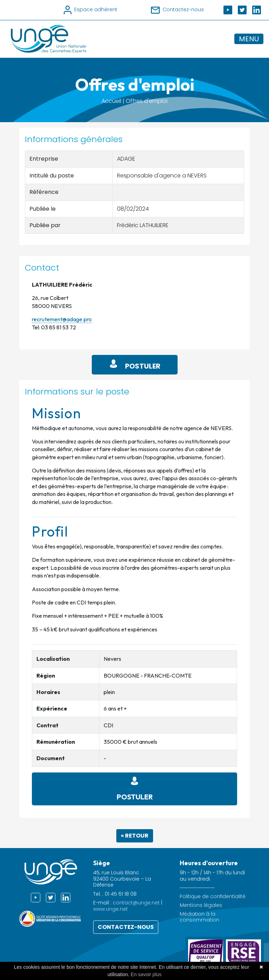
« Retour (135, 836)
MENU (249, 39)
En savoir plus (146, 974)
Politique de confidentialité (213, 897)
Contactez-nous (126, 927)
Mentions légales (201, 905)
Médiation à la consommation (199, 917)
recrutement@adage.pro (62, 319)
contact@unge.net (136, 903)
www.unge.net (111, 909)
